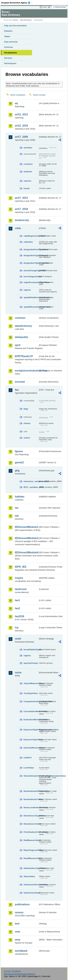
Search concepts (39, 95)
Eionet (16, 20)
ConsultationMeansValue (31, 711)
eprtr (18, 345)
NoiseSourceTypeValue (31, 816)
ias (17, 508)
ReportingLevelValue (31, 850)
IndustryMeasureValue (31, 748)
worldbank (21, 951)
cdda (18, 228)
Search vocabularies (18, 95)
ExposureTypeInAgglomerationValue (31, 730)
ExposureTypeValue (31, 740)
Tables (7, 36)
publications (22, 904)
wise (18, 940)
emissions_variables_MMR (31, 481)
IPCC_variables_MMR (31, 487)
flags (26, 409)
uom (18, 932)
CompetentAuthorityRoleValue (31, 701)
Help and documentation (15, 26)
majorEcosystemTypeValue (31, 282)
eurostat (20, 382)
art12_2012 (21, 114)
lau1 (17, 600)
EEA (17, 3)
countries (28, 164)
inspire (19, 578)
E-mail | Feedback (12, 971)
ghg (17, 470)
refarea (27, 423)
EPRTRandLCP (24, 356)
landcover (21, 589)
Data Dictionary (26, 20)
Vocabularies (11, 53)
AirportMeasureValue (31, 683)
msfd (18, 639)
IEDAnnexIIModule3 (27, 538)
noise (18, 673)
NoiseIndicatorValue (31, 799)
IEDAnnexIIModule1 (27, 527)
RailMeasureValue (31, 840)
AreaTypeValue (31, 693)
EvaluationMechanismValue (31, 720)
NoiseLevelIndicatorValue (31, 807)
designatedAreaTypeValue (31, 249)
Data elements (11, 42)
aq (16, 103)
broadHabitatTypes (31, 650)
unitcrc (27, 438)
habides (20, 497)
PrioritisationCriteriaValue (31, 832)
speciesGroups (31, 663)
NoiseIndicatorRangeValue (31, 791)
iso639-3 (28, 758)
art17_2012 (21, 198)
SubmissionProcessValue (31, 885)
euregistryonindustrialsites (27, 371)
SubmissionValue (31, 893)
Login (45, 7)
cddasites (28, 242)
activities (28, 148)
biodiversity (22, 220)
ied (17, 516)
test (17, 924)
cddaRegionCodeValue (31, 236)
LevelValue (29, 768)
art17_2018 (21, 209)
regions (27, 290)
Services (8, 58)
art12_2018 (21, 126)
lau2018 (20, 616)
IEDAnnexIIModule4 (27, 552)
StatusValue (29, 876)
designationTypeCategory (31, 255)
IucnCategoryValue (31, 277)
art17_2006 (21, 137)
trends (27, 188)
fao (17, 390)
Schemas (8, 47)
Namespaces (10, 63)
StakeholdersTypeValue (31, 868)
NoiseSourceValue (31, 824)
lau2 (17, 608)
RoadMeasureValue (31, 858)
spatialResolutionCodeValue (31, 307)
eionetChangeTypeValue (31, 271)
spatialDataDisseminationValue (31, 297)
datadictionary (23, 326)
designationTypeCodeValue (31, 263)
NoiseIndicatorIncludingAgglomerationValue (31, 776)
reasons (27, 181)
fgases (19, 451)
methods (28, 172)
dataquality (22, 337)
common (20, 318)
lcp (17, 628)
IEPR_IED (21, 567)
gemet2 (19, 462)
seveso (19, 912)
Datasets (8, 31)
